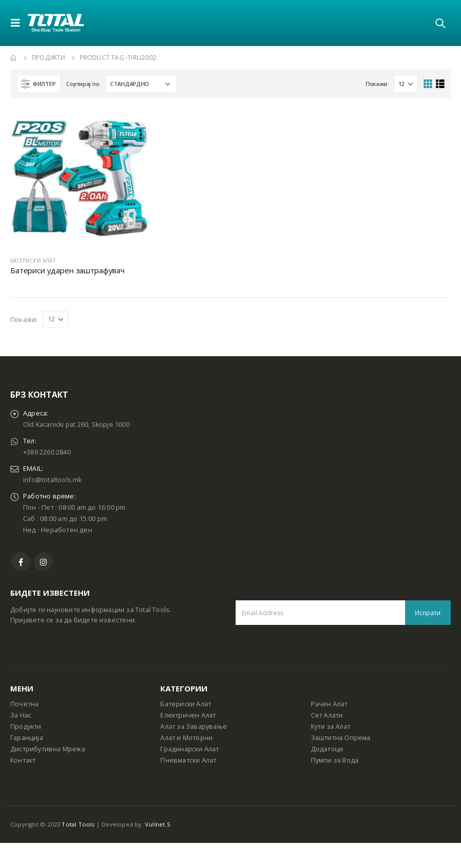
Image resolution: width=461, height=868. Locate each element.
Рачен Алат (329, 704)
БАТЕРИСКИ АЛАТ (33, 261)
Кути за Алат (331, 726)
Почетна (24, 704)
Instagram (43, 562)
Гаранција (27, 738)
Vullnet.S (158, 824)
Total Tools (78, 824)
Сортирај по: (83, 84)
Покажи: (377, 84)
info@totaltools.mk (53, 480)
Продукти (26, 726)
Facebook (21, 562)
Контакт (23, 760)
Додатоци (327, 749)
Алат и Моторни (186, 738)
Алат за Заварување (194, 726)
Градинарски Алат (190, 749)
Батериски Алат (186, 704)
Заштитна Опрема (341, 738)
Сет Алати (327, 715)
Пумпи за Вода (335, 760)
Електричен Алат (188, 715)
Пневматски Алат (188, 760)
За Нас (21, 715)
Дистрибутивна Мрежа (48, 749)
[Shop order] (141, 84)
